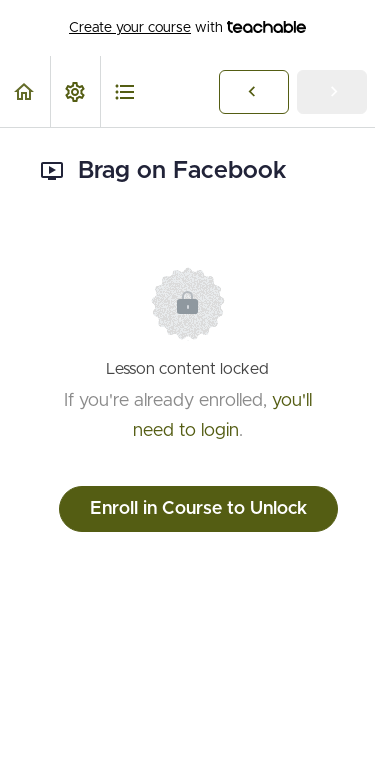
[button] (25, 91)
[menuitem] (75, 91)
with (187, 28)
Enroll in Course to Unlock (198, 509)
